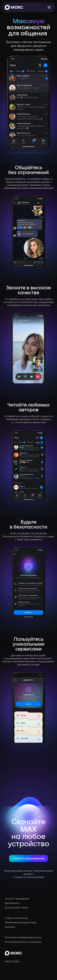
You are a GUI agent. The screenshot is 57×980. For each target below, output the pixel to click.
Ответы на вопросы (16, 918)
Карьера (10, 927)
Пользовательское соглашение (23, 942)
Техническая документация (21, 922)
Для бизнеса (12, 903)
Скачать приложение (28, 858)
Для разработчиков (16, 908)
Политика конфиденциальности (23, 937)
